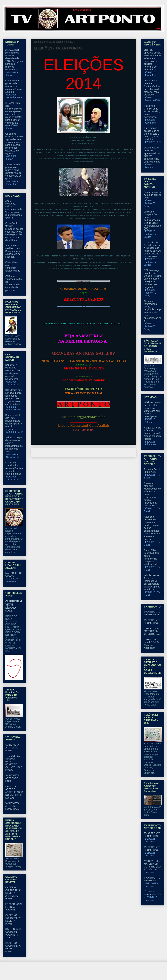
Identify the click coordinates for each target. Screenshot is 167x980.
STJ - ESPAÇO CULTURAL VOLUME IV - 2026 (13, 933)
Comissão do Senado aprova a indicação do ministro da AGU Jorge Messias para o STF (152, 249)
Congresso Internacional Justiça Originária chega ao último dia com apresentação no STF (153, 311)
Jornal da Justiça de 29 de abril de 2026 (153, 195)
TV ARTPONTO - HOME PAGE (152, 613)
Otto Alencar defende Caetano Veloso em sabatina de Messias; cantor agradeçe (152, 88)
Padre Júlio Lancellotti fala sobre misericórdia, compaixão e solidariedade (151, 557)
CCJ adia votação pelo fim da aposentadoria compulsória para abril (14, 283)
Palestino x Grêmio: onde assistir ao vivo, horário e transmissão (152, 111)
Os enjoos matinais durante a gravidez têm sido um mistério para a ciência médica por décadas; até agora (14, 144)
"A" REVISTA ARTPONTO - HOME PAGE (13, 806)
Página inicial (84, 453)
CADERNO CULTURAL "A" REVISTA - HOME (13, 919)
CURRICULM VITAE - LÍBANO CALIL (14, 606)
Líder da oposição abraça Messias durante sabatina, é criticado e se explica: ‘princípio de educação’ (153, 60)
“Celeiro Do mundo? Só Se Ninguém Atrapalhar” (152, 644)
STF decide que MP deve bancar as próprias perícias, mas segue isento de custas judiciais (14, 397)
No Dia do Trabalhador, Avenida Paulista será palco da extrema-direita (14, 468)
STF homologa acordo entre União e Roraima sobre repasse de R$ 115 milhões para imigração (153, 279)
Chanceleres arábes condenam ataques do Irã (13, 266)
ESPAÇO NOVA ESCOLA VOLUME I (14, 907)
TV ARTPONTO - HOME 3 (152, 879)
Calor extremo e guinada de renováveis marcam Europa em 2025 (14, 86)
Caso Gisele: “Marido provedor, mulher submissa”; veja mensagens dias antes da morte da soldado (14, 232)
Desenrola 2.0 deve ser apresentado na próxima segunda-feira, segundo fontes (152, 155)
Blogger (111, 973)
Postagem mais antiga (120, 453)
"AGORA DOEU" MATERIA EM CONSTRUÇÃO (153, 631)
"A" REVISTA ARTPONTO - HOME (13, 748)
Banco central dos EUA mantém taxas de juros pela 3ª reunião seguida (13, 422)
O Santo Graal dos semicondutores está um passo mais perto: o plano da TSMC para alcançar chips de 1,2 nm (14, 114)
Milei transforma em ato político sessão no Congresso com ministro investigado (152, 409)
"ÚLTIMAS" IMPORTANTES (152, 893)
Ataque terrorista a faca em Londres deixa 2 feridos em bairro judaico (153, 433)
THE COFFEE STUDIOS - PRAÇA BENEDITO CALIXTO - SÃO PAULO (14, 763)
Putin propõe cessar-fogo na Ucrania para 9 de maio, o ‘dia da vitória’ (152, 134)
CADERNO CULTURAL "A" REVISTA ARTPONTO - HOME (13, 893)
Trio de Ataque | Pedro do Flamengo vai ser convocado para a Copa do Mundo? (152, 582)
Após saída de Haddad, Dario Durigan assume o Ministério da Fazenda (14, 251)
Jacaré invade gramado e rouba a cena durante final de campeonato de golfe (13, 172)
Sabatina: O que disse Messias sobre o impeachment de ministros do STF (14, 445)
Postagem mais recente (47, 453)
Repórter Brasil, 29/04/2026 (152, 471)
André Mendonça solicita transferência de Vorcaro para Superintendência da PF (14, 209)
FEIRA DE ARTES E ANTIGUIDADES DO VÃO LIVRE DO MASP (14, 792)
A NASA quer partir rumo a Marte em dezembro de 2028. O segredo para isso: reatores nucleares (14, 60)
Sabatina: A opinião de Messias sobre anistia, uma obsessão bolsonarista (13, 372)
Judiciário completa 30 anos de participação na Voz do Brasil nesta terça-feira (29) (152, 220)
